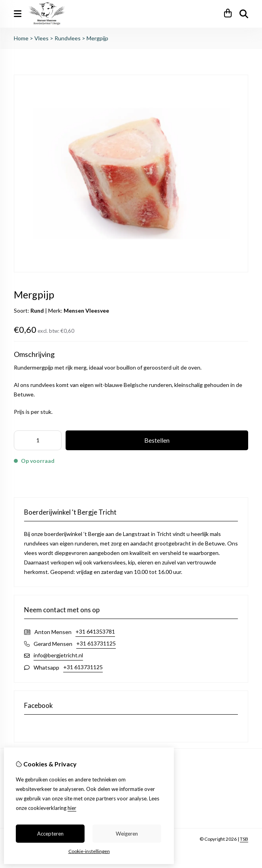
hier (72, 808)
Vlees (41, 38)
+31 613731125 (96, 643)
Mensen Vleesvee (86, 310)
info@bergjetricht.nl (58, 655)
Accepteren (50, 834)
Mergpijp (97, 38)
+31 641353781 (95, 631)
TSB (244, 839)
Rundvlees (68, 38)
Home (21, 38)
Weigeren (127, 834)
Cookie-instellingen (89, 851)
